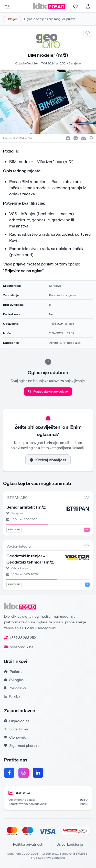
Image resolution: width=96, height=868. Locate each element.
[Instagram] (24, 773)
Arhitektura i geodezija (65, 343)
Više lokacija (19, 568)
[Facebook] (9, 773)
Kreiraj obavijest (48, 460)
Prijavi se (14, 530)
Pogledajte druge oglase (48, 391)
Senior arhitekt (26, 507)
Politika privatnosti (28, 844)
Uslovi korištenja (70, 844)
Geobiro (32, 63)
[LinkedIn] (38, 773)
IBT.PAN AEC (17, 498)
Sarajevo (75, 63)
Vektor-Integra (19, 546)
